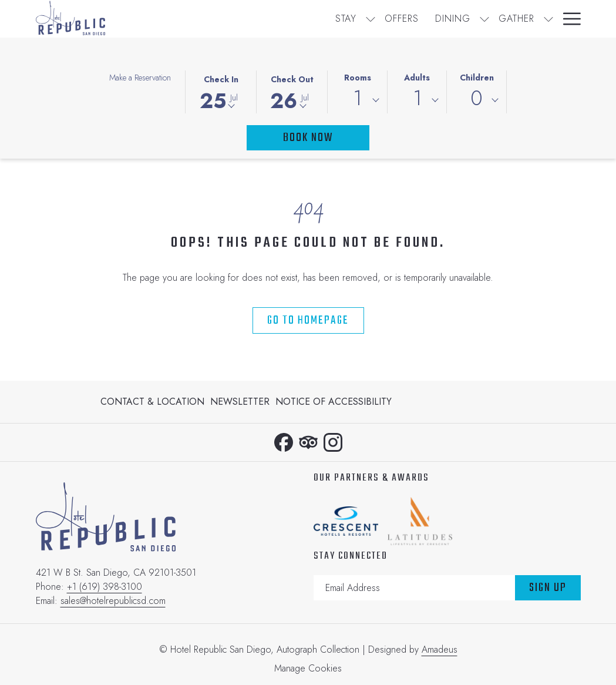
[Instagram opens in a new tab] (333, 440)
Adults (417, 78)
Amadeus (440, 649)
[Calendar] (521, 19)
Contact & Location (152, 402)
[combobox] (357, 100)
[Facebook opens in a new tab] (284, 440)
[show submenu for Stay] (247, 19)
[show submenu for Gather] (425, 19)
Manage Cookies (308, 668)
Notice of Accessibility (334, 402)
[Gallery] (460, 19)
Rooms (358, 78)
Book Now (308, 138)
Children (477, 78)
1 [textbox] (357, 98)
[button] (221, 91)
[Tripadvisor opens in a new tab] (308, 440)
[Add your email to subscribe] (414, 588)
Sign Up (548, 588)
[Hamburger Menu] (568, 19)
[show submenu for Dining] (361, 19)
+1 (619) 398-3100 (105, 587)
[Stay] (223, 19)
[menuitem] (154, 402)
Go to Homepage (308, 320)
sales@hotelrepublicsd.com (113, 601)
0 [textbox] (477, 98)
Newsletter (240, 402)
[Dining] (329, 19)
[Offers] (278, 19)
